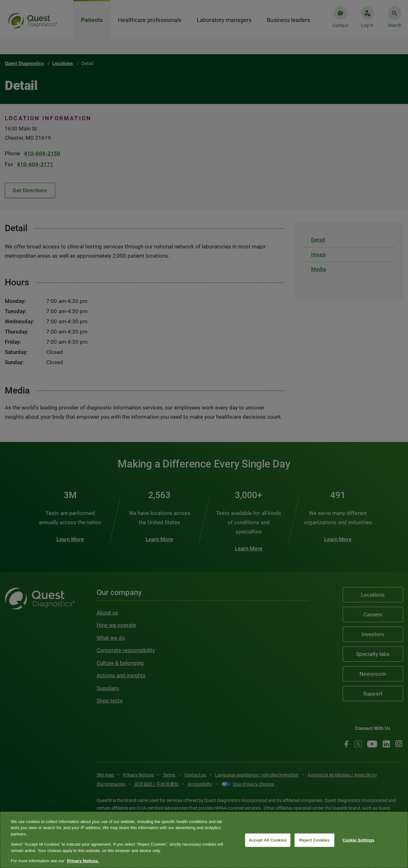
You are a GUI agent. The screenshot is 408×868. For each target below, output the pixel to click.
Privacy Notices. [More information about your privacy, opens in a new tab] (83, 861)
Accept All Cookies (268, 840)
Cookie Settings (358, 840)
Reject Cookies (314, 840)
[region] (204, 840)
